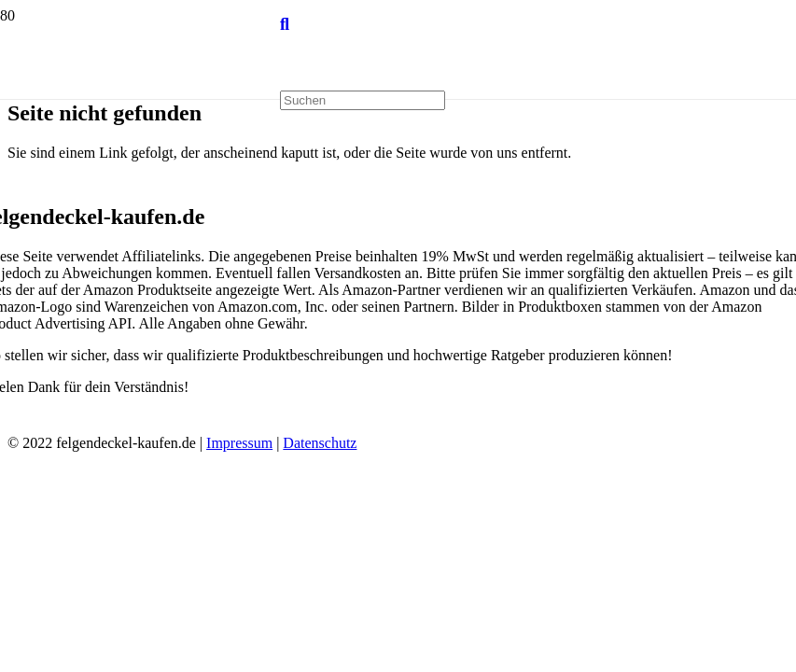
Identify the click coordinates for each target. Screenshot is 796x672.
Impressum (239, 443)
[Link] (140, 176)
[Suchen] (285, 24)
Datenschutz (320, 443)
